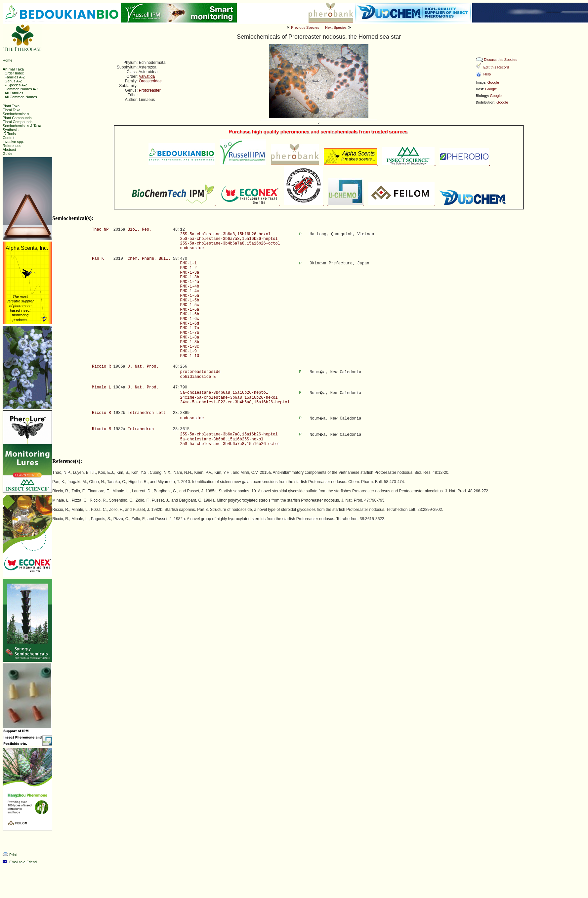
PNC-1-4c (189, 291)
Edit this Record (496, 67)
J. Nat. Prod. (143, 367)
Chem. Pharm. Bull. (149, 259)
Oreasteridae (150, 81)
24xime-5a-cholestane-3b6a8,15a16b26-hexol (229, 398)
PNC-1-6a (189, 310)
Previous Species (305, 27)
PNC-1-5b (189, 300)
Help (487, 74)
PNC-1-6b (189, 314)
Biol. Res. (140, 230)
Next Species (336, 27)
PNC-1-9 (188, 351)
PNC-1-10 (189, 356)
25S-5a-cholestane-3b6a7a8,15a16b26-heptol (229, 239)
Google (493, 82)
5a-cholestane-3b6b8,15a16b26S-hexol (222, 439)
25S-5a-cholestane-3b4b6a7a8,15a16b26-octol (230, 244)
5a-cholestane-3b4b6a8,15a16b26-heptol (224, 393)
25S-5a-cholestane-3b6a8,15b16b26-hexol (225, 234)
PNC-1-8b (189, 342)
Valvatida (147, 76)
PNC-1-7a (189, 328)
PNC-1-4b (189, 287)
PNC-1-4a (189, 282)
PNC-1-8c (189, 347)
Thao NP (100, 230)
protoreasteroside (200, 372)
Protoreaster (150, 90)
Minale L (102, 387)
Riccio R (102, 367)
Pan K (98, 259)
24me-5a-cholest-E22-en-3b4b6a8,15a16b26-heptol (235, 402)
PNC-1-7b (189, 333)
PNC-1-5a (189, 296)
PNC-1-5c (189, 305)
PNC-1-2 (188, 268)
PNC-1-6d (189, 324)
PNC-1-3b (189, 277)
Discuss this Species (501, 60)
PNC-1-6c (189, 319)
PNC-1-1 (188, 263)
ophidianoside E (198, 377)
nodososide (192, 248)
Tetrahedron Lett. (148, 413)
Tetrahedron (141, 429)
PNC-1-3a (189, 273)
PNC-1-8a (189, 337)
